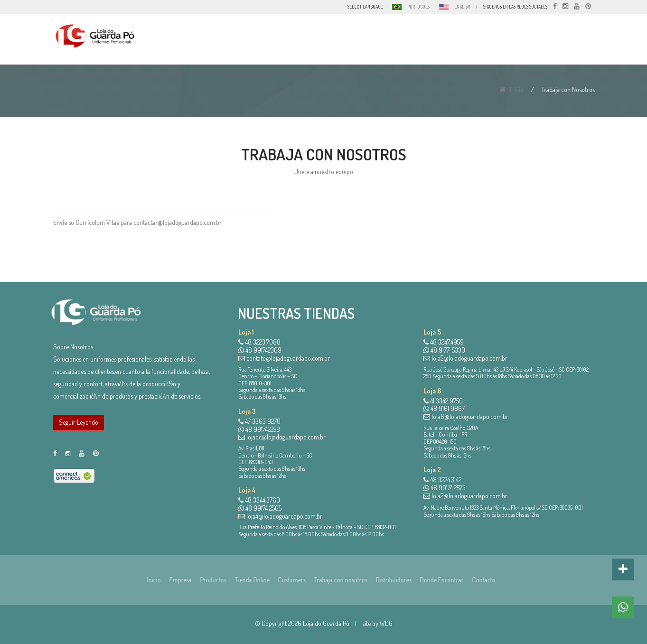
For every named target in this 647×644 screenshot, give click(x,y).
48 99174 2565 (260, 508)
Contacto (568, 41)
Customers (422, 41)
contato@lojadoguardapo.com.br (284, 358)
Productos (381, 41)
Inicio (513, 89)
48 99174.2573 (445, 488)
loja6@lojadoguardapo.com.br (466, 416)
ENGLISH (462, 7)
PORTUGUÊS (418, 7)
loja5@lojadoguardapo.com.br (465, 358)
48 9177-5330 (444, 350)
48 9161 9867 (444, 408)
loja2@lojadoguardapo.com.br (465, 496)
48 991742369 (260, 350)
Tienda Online (249, 580)
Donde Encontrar (521, 41)
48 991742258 (259, 429)
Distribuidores (468, 41)
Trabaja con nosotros (338, 580)
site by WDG (377, 623)
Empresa (342, 41)
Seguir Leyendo (79, 422)
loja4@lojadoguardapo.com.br (280, 516)
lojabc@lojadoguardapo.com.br (282, 437)
